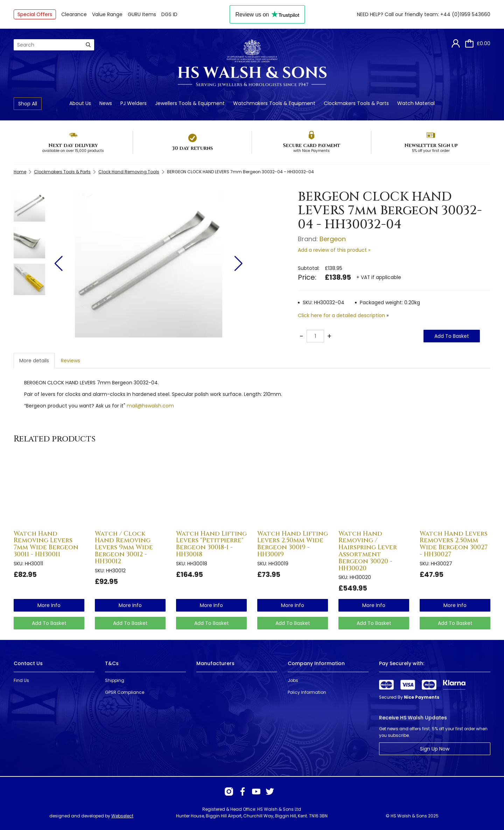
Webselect (122, 816)
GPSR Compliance (125, 692)
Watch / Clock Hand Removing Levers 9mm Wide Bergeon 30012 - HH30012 (124, 547)
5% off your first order (431, 151)
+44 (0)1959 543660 (465, 14)
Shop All (28, 104)
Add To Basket (452, 336)
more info (49, 605)
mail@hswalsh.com (150, 406)
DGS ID (169, 14)
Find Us (21, 680)
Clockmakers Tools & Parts (356, 103)
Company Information (316, 663)
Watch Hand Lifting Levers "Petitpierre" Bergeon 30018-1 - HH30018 (211, 544)
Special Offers (35, 14)
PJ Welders (134, 103)
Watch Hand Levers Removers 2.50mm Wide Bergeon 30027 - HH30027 (454, 544)
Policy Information (307, 692)
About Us (80, 103)
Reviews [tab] (71, 361)
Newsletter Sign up (431, 145)
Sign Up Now (435, 749)
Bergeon (333, 239)
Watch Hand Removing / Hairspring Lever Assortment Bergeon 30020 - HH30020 (368, 551)
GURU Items (142, 14)
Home (20, 172)
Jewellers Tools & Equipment (190, 103)
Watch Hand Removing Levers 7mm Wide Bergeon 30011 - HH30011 (46, 544)
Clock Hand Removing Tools (129, 172)
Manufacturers (215, 663)
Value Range (107, 14)
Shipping (115, 680)
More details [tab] (34, 361)
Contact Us (28, 663)
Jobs (293, 680)
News (106, 103)
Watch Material (416, 103)
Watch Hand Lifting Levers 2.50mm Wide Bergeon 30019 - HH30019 (293, 544)
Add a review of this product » (334, 250)
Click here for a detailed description (341, 315)
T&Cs (112, 663)
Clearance (74, 14)
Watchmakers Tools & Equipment (274, 103)
